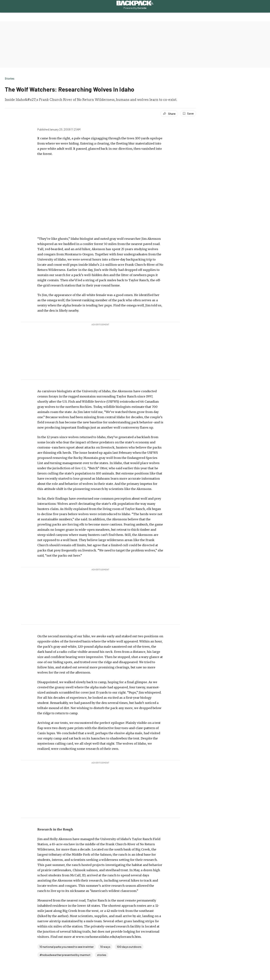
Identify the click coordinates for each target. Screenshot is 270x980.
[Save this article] (188, 113)
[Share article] (169, 114)
